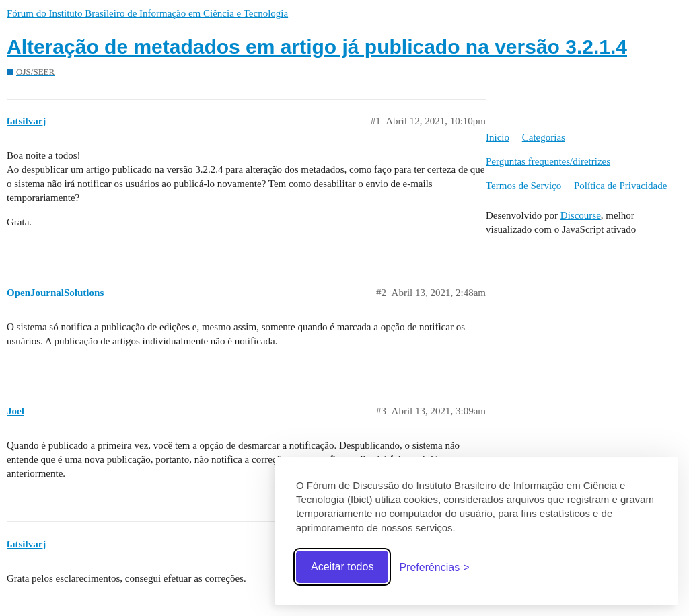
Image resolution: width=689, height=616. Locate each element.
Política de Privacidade (620, 186)
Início (498, 137)
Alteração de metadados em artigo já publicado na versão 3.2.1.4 (317, 47)
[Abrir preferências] (434, 567)
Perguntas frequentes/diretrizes (548, 161)
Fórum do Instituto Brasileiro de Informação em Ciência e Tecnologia (147, 13)
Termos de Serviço (523, 186)
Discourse (581, 215)
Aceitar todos (342, 567)
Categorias (544, 137)
